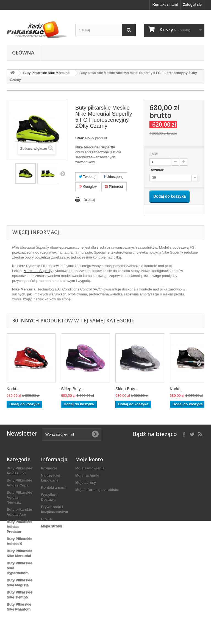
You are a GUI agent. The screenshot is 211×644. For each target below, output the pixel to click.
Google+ (88, 187)
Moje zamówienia (90, 468)
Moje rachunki (87, 475)
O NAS (47, 519)
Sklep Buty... (72, 389)
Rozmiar (157, 170)
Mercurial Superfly (38, 271)
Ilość (154, 154)
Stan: (80, 138)
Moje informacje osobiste (97, 490)
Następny (63, 173)
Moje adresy (86, 483)
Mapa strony (52, 526)
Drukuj (89, 200)
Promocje (49, 468)
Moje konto (89, 459)
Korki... (13, 389)
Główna (23, 53)
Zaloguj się (192, 5)
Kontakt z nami (165, 5)
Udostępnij (113, 177)
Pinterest (114, 187)
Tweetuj (87, 177)
